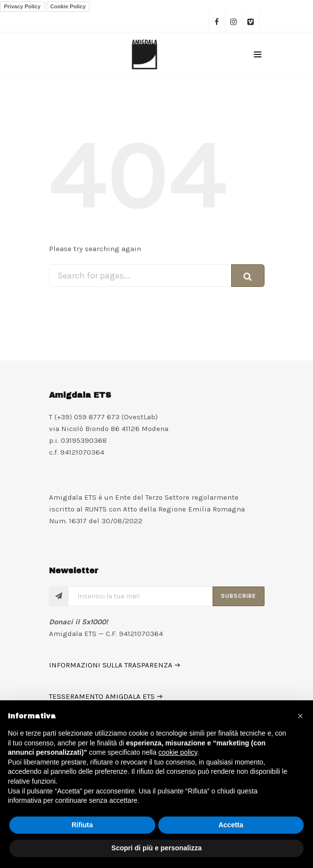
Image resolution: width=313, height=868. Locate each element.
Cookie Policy (68, 6)
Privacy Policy (22, 6)
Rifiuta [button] (82, 825)
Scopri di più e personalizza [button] (156, 848)
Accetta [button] (231, 825)
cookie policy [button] (178, 752)
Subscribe (239, 596)
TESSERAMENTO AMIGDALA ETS (102, 696)
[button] (300, 716)
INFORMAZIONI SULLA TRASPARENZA (111, 665)
